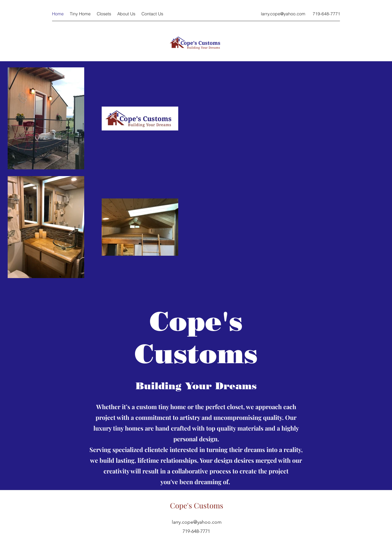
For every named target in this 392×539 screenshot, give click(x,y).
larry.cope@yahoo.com (283, 14)
